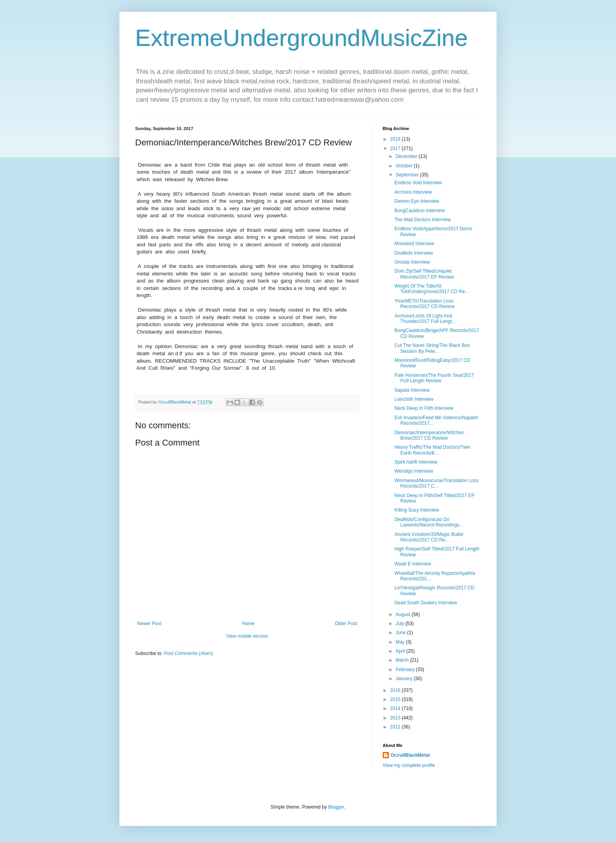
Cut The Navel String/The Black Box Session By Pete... (432, 348)
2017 (396, 149)
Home (248, 624)
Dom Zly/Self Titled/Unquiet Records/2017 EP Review (424, 274)
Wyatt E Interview (413, 564)
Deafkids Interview (414, 253)
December (407, 156)
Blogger (336, 807)
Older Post (346, 624)
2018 (396, 139)
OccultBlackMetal (410, 755)
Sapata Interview (412, 390)
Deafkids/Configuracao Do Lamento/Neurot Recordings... (429, 522)
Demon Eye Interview (417, 201)
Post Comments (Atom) (188, 653)
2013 (396, 718)
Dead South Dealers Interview (426, 603)
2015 (396, 699)
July (401, 624)
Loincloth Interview (414, 399)
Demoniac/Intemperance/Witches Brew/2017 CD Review (429, 435)
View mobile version (247, 636)
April (401, 651)
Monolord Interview (414, 244)
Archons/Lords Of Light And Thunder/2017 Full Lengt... (425, 319)
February (406, 670)
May (401, 642)
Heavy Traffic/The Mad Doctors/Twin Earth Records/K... (432, 450)
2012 (396, 727)
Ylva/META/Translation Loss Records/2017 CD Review (424, 304)
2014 (396, 708)
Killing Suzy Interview (417, 510)
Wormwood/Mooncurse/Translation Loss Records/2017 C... (436, 483)
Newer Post (149, 624)
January (405, 679)
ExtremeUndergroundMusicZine (302, 38)
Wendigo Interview (414, 471)
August (404, 615)
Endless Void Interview (418, 183)
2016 (396, 690)
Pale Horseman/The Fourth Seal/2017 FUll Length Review (434, 378)
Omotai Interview (412, 262)
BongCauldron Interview (420, 211)
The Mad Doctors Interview (423, 220)
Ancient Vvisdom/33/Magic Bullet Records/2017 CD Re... (429, 537)
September (408, 175)
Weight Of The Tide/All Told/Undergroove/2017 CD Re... (432, 289)
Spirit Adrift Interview (416, 462)
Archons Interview (413, 192)
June (401, 633)
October (405, 166)
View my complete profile (409, 765)
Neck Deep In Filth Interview (424, 408)
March (403, 660)
